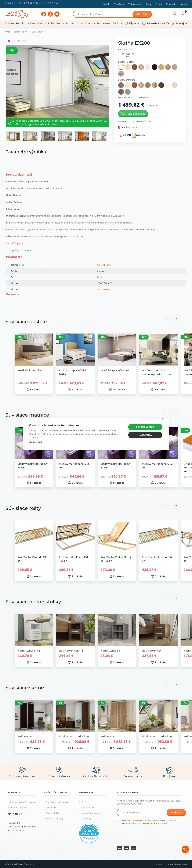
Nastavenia (145, 435)
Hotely (183, 4)
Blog (148, 4)
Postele (10, 23)
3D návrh (119, 4)
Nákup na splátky (54, 819)
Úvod (8, 32)
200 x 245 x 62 (104, 265)
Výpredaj (134, 23)
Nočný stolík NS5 (110, 651)
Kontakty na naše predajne (23, 802)
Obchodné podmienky (57, 802)
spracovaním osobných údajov (144, 820)
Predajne (182, 23)
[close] (162, 418)
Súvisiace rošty (23, 508)
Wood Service (103, 289)
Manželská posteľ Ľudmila (115, 370)
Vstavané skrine (65, 23)
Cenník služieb (53, 813)
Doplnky (117, 23)
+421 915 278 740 (17, 830)
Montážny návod (128, 127)
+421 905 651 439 (27, 3)
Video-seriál (135, 4)
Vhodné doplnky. (15, 243)
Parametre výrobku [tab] (26, 152)
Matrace (41, 23)
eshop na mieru (163, 864)
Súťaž (106, 4)
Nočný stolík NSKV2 (29, 651)
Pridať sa (176, 813)
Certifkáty (86, 819)
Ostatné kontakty (19, 808)
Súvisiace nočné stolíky (33, 602)
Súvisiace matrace (27, 415)
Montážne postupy (91, 813)
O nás (159, 4)
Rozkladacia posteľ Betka (32, 370)
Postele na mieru (25, 23)
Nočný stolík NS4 (152, 651)
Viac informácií (35, 442)
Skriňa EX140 (108, 736)
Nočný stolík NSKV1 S (71, 651)
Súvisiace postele (26, 322)
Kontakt (171, 4)
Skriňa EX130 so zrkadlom (74, 736)
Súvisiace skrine (25, 688)
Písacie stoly (104, 23)
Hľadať (142, 14)
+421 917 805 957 (49, 3)
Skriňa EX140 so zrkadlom (157, 736)
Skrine (80, 23)
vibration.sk (182, 864)
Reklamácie (51, 808)
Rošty (51, 23)
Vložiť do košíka (133, 114)
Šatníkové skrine (21, 32)
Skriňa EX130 (25, 736)
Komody (90, 23)
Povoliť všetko (145, 427)
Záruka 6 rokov (89, 808)
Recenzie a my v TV (158, 23)
